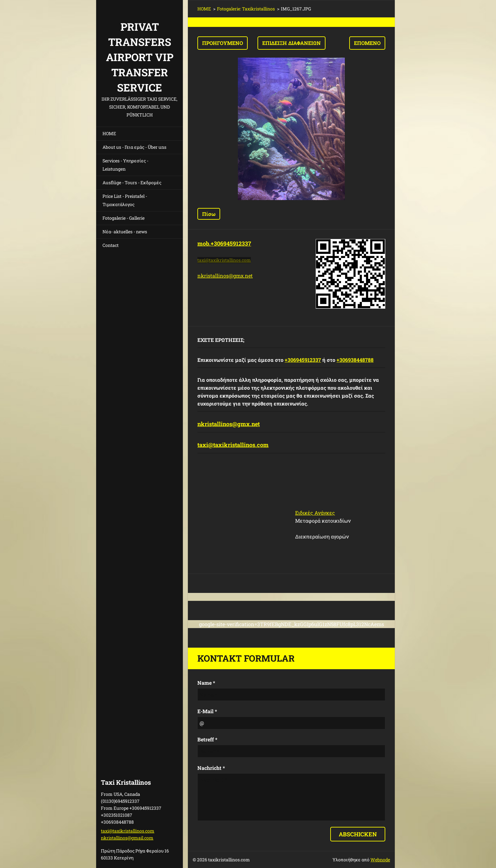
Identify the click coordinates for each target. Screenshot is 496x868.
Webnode (380, 860)
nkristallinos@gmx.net (225, 276)
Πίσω (209, 214)
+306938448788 (355, 360)
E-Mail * (207, 711)
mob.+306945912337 (224, 243)
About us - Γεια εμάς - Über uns (134, 147)
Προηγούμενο (223, 43)
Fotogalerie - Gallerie (124, 218)
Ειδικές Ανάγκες (315, 513)
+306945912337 (303, 360)
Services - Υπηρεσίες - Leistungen (125, 165)
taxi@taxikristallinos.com (233, 445)
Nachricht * (211, 768)
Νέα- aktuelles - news (125, 232)
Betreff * (207, 739)
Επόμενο (367, 43)
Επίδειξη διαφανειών (291, 43)
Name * (206, 683)
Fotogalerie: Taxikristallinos (246, 9)
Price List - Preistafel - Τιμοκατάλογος (125, 200)
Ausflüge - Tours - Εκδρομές (132, 182)
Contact (111, 245)
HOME (109, 133)
